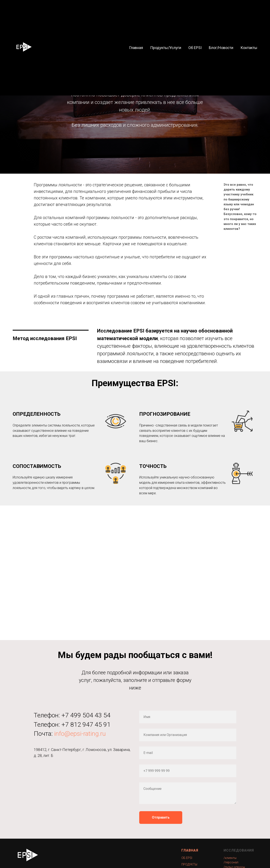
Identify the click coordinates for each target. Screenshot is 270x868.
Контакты (249, 48)
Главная (136, 48)
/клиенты (230, 858)
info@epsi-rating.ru (80, 734)
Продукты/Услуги (166, 48)
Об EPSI (195, 48)
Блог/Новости (221, 48)
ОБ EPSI (187, 858)
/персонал (231, 862)
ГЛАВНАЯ (190, 850)
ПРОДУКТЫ (189, 864)
